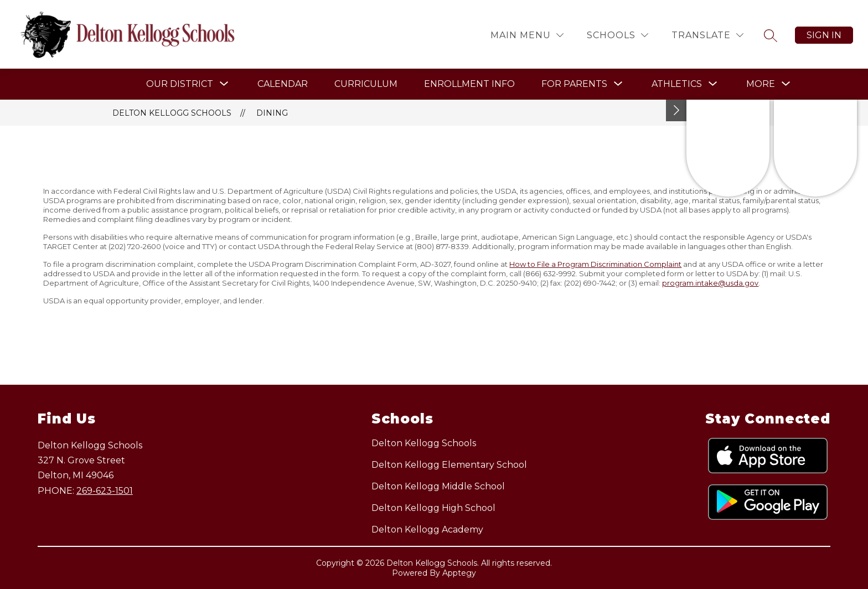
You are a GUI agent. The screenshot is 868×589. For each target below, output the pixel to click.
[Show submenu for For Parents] (574, 84)
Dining (272, 113)
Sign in (824, 35)
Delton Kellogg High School (433, 508)
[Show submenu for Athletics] (677, 84)
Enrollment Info (469, 84)
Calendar (283, 84)
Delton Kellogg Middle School (438, 486)
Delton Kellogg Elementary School (449, 465)
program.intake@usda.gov (710, 283)
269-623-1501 (105, 491)
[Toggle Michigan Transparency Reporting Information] (676, 110)
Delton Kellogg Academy (427, 529)
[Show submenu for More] (761, 84)
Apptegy (459, 573)
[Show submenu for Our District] (180, 84)
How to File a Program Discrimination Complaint (595, 264)
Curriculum (366, 84)
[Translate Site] (707, 35)
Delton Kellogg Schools (172, 113)
